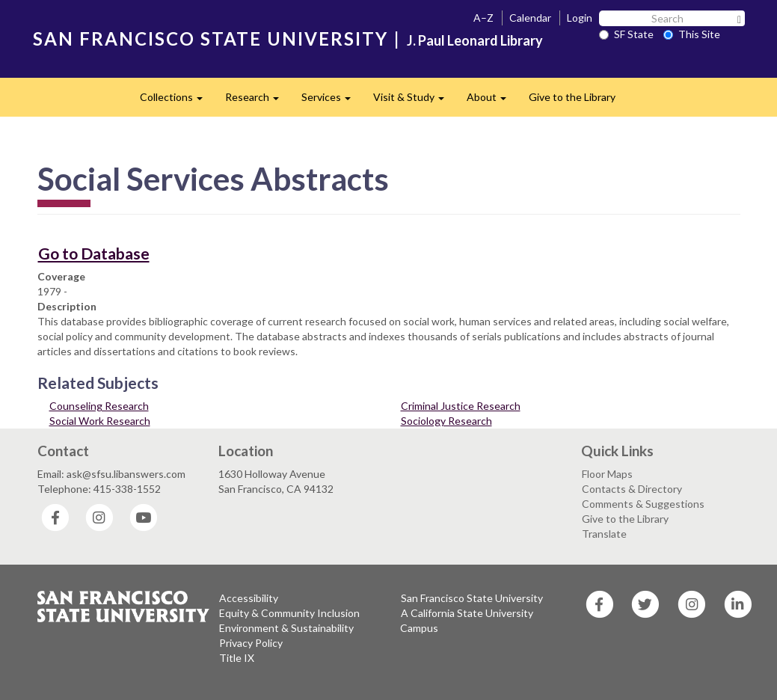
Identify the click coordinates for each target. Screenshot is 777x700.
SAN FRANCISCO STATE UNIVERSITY (211, 39)
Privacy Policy (251, 643)
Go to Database (94, 253)
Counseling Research (99, 406)
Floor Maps (607, 474)
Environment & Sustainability (286, 628)
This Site (692, 34)
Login (580, 18)
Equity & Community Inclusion (289, 613)
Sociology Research (446, 421)
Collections (177, 101)
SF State (626, 34)
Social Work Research (100, 421)
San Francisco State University (472, 598)
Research (258, 101)
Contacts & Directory (632, 489)
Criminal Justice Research (461, 406)
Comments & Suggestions (643, 504)
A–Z (483, 18)
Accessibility (249, 598)
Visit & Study (414, 101)
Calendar (530, 18)
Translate (604, 534)
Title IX (237, 658)
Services (332, 101)
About (492, 101)
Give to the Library (572, 97)
